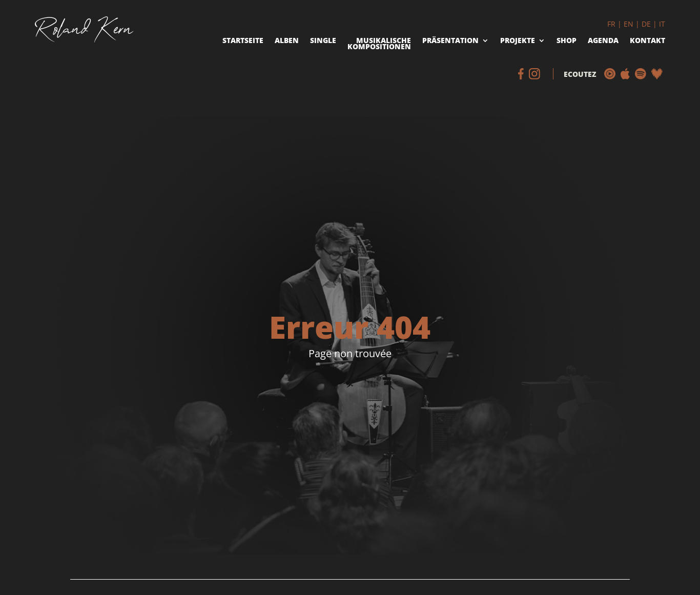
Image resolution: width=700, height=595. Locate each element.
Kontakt (647, 41)
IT (662, 24)
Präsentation (450, 41)
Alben (287, 41)
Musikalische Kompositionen (379, 45)
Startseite (243, 41)
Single (323, 41)
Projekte (518, 41)
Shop (567, 41)
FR (611, 24)
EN (629, 24)
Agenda (603, 41)
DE (646, 24)
